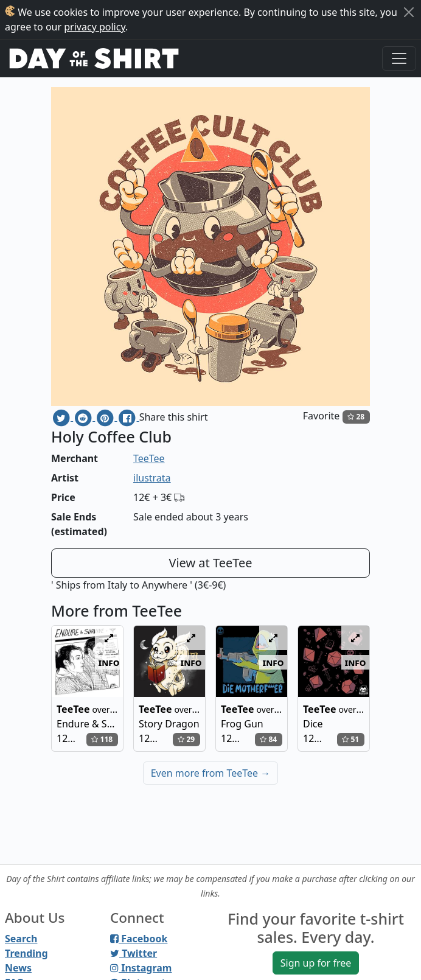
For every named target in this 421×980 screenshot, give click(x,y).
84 (268, 739)
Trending (26, 953)
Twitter (134, 953)
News (18, 968)
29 (186, 739)
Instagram (141, 968)
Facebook (139, 939)
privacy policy (95, 27)
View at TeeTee (210, 563)
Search (21, 939)
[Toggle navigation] (399, 58)
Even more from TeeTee (211, 773)
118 (102, 739)
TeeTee (149, 458)
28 (356, 417)
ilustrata (152, 478)
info (109, 662)
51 (350, 739)
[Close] (409, 12)
